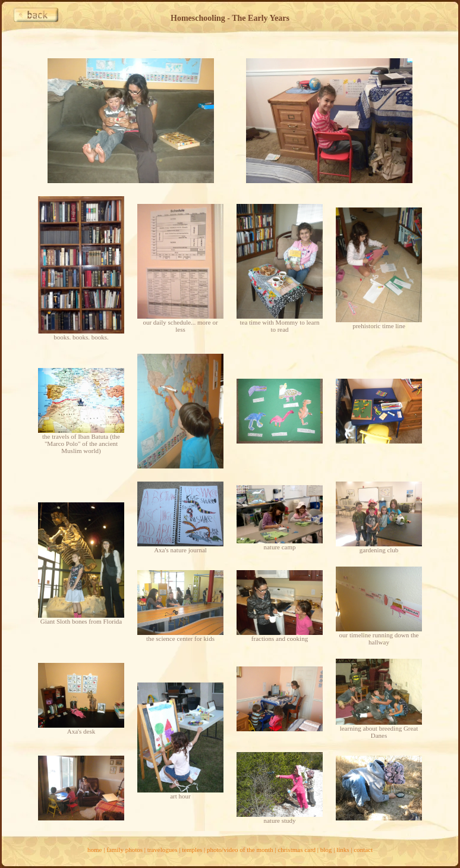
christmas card (297, 850)
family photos (125, 850)
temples (192, 850)
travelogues (163, 850)
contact (363, 850)
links (343, 850)
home (94, 850)
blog (326, 850)
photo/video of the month (240, 850)
